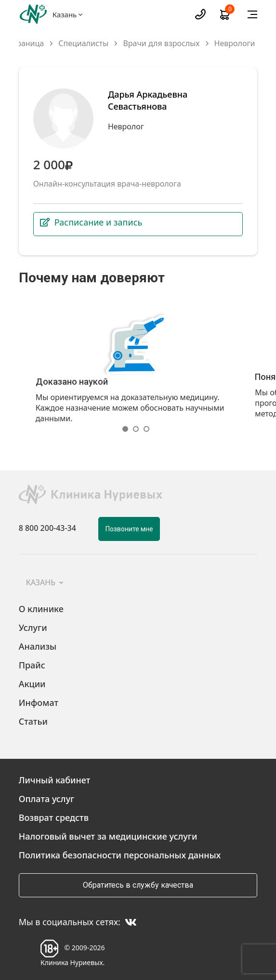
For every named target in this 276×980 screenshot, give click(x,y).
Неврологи (235, 44)
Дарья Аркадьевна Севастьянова (148, 100)
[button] (128, 429)
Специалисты (83, 44)
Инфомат (39, 703)
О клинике (41, 609)
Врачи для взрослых (161, 44)
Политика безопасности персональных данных (120, 855)
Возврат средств (54, 817)
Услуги (33, 628)
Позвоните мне (129, 529)
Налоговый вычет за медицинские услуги (108, 836)
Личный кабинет (55, 780)
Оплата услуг (47, 799)
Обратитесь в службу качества (138, 885)
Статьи (33, 721)
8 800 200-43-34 (47, 528)
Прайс (32, 665)
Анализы (38, 646)
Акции (32, 684)
